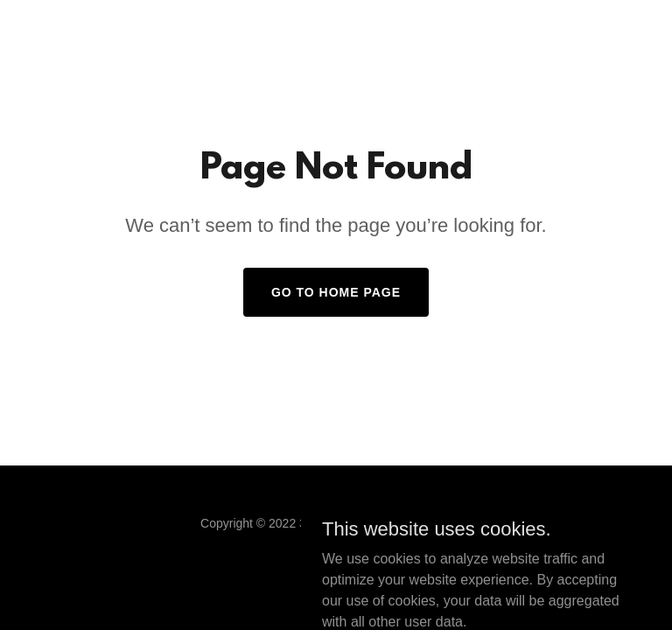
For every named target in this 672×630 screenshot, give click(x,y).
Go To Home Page (336, 292)
